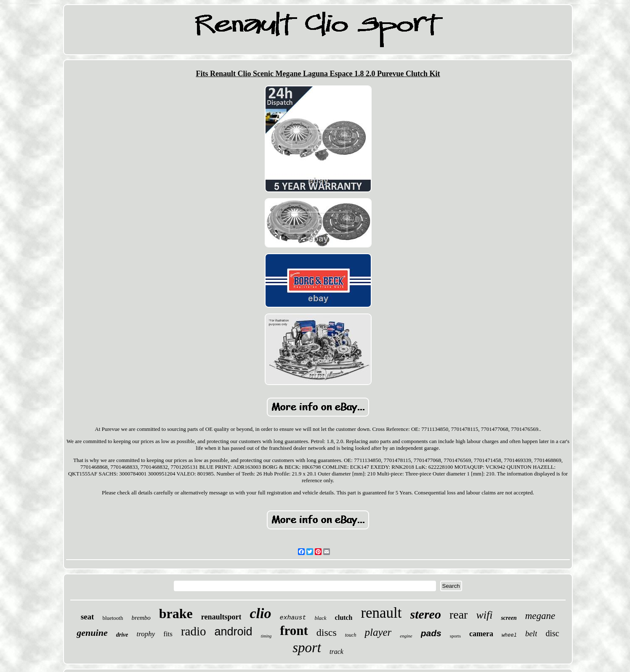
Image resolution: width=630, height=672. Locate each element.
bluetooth (113, 618)
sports (455, 636)
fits (168, 634)
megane (540, 616)
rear (459, 615)
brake (176, 614)
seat (88, 617)
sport (307, 648)
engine (406, 636)
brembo (141, 618)
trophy (146, 634)
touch (351, 635)
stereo (426, 614)
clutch (344, 618)
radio (194, 631)
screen (509, 618)
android (234, 632)
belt (531, 633)
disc (552, 633)
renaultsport (221, 617)
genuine (92, 633)
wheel (509, 635)
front (294, 631)
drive (122, 635)
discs (327, 632)
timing (266, 636)
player (378, 632)
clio (260, 613)
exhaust (293, 618)
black (320, 618)
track (336, 652)
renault (381, 613)
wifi (484, 615)
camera (481, 634)
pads (431, 633)
